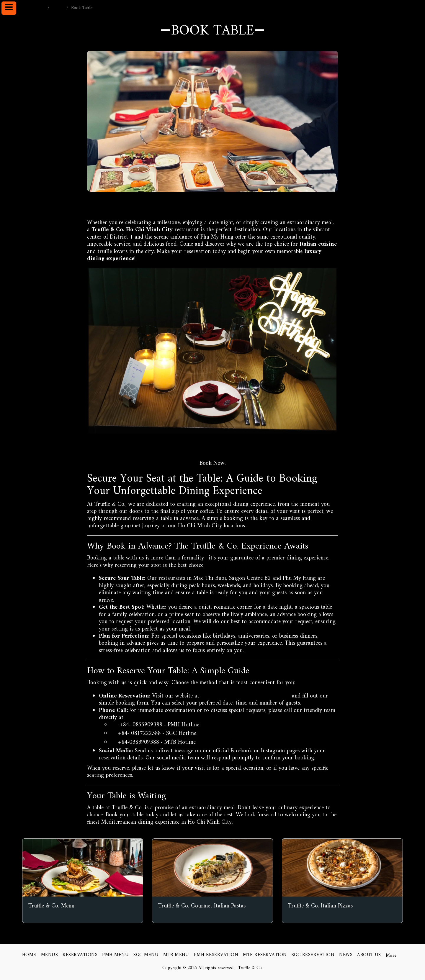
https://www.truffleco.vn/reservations (212, 450)
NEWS (59, 8)
